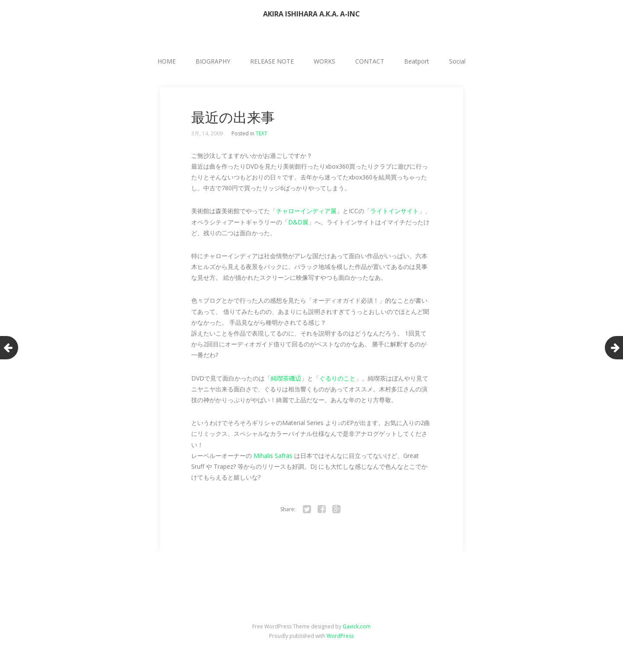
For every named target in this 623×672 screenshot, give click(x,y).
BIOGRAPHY (213, 61)
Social (457, 61)
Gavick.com (357, 626)
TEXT (262, 133)
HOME (167, 61)
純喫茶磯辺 (286, 378)
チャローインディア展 (306, 211)
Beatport (417, 61)
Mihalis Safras (273, 456)
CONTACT (370, 61)
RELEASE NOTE (272, 61)
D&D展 (298, 222)
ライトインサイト (395, 211)
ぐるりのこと (337, 378)
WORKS (324, 61)
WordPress (340, 636)
